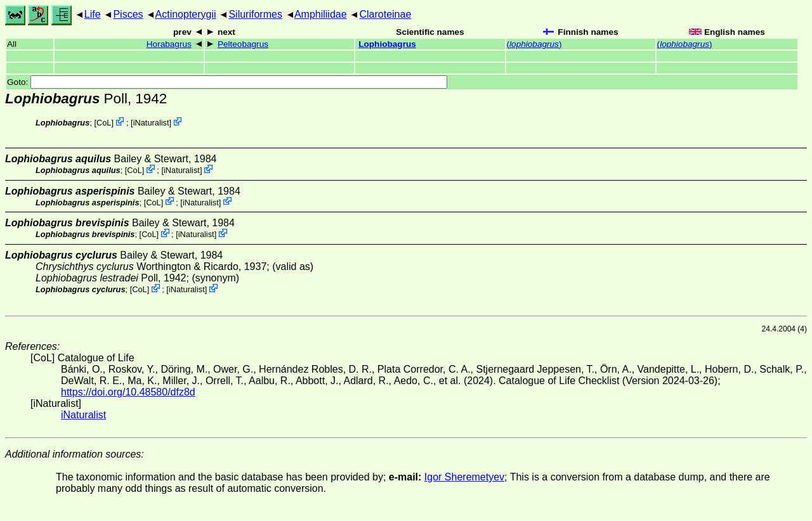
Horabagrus (169, 44)
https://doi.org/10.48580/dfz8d (128, 392)
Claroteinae (385, 14)
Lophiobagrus (387, 44)
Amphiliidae (321, 14)
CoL (104, 123)
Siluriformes (255, 14)
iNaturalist (151, 123)
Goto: (227, 82)
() (534, 44)
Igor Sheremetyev (464, 477)
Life (93, 14)
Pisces (128, 14)
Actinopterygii (186, 14)
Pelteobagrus (243, 44)
